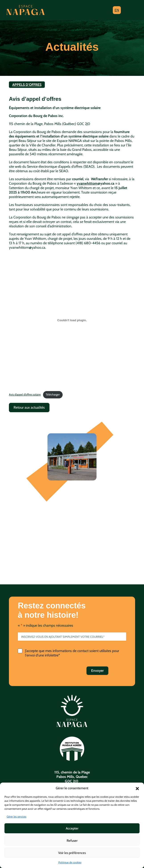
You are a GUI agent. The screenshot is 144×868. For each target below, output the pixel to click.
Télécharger (53, 395)
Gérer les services (16, 817)
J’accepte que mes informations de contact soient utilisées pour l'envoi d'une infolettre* (72, 653)
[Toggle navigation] (130, 10)
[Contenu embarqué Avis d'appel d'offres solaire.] (72, 320)
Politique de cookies (70, 862)
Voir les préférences (72, 853)
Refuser (72, 841)
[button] (137, 788)
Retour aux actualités (29, 407)
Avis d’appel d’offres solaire (25, 395)
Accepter (72, 828)
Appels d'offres (27, 85)
